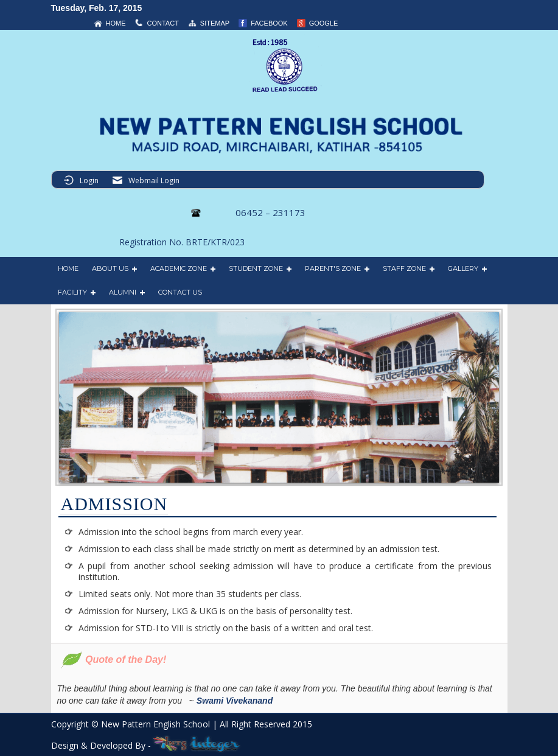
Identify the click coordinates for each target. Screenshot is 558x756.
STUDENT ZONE (256, 268)
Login (89, 180)
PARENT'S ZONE (333, 268)
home (116, 23)
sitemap (215, 23)
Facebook (269, 23)
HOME (68, 268)
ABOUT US (110, 268)
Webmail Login (154, 180)
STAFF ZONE (404, 268)
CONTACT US (180, 292)
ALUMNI (123, 292)
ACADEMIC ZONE (179, 268)
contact (163, 23)
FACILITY (72, 292)
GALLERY (463, 268)
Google (324, 23)
